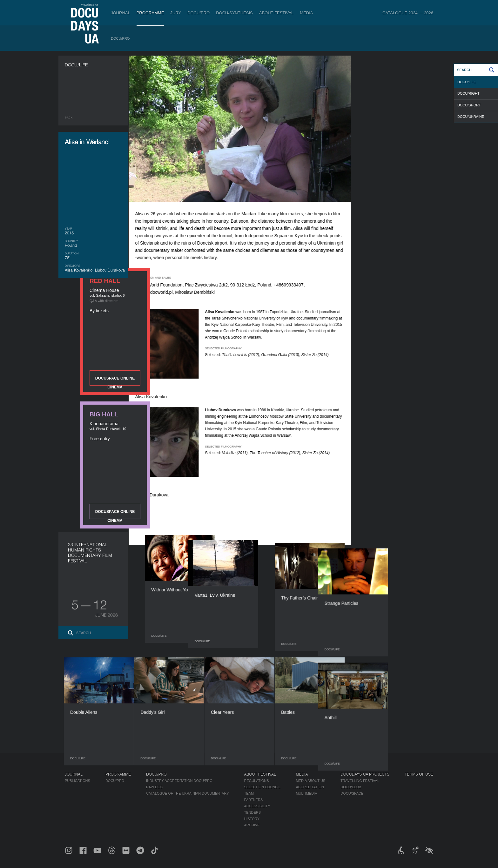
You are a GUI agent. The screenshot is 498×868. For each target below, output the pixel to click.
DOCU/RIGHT (468, 93)
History (252, 819)
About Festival (276, 13)
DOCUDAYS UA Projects (365, 774)
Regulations (257, 781)
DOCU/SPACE (352, 793)
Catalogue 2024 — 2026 (408, 13)
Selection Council (262, 787)
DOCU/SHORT (469, 105)
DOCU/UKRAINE (471, 117)
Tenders (253, 812)
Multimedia (306, 793)
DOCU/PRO (199, 13)
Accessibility (257, 806)
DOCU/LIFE (467, 82)
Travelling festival (360, 781)
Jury (176, 13)
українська (90, 4)
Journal (121, 13)
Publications (77, 781)
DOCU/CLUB (351, 787)
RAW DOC (155, 787)
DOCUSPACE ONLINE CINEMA (398, 168)
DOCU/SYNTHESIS (234, 13)
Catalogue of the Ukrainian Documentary (188, 793)
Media (306, 13)
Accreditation (310, 787)
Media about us (310, 781)
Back (69, 118)
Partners (254, 800)
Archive (252, 825)
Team (249, 793)
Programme (150, 13)
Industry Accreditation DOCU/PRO (179, 781)
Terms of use (419, 774)
